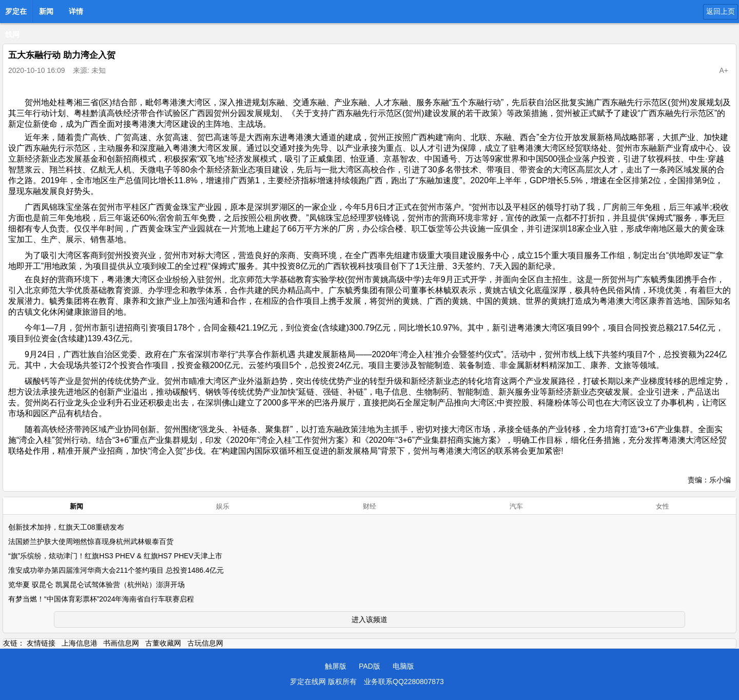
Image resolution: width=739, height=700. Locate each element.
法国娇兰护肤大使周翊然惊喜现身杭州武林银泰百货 (91, 541)
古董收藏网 (163, 643)
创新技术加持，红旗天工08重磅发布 (66, 527)
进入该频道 (369, 619)
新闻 (46, 11)
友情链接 (41, 643)
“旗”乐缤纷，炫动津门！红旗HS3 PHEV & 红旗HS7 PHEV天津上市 (115, 556)
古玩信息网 (205, 643)
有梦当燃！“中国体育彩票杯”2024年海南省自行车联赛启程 (101, 599)
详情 (76, 11)
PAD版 (369, 666)
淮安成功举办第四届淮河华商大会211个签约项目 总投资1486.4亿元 (116, 570)
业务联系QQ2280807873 (404, 682)
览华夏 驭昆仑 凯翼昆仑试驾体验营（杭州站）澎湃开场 (96, 585)
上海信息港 (80, 643)
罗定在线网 (16, 14)
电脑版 (403, 666)
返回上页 (721, 11)
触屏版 (336, 666)
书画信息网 (121, 643)
